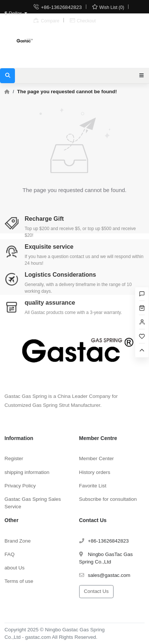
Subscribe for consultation (108, 499)
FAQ (10, 554)
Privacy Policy (20, 486)
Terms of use (19, 581)
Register (14, 458)
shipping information (27, 472)
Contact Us (96, 591)
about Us (15, 568)
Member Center (97, 458)
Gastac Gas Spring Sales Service (33, 503)
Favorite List (93, 486)
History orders (95, 472)
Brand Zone (18, 541)
